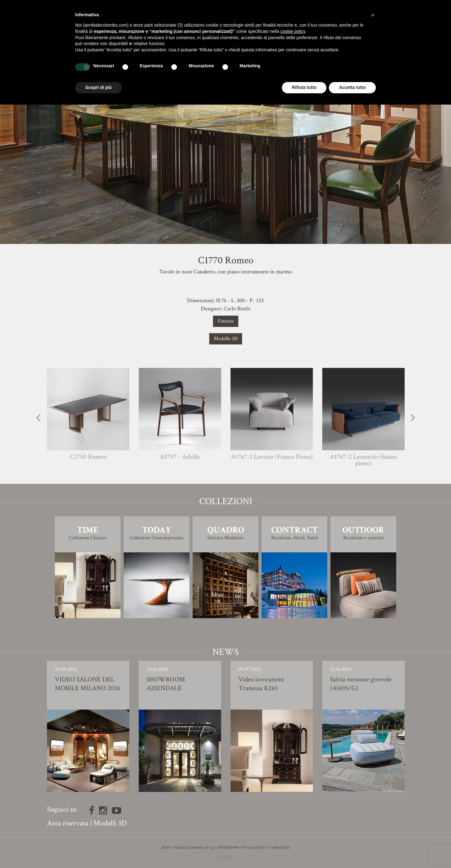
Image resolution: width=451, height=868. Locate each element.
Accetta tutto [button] (352, 87)
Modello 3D (226, 339)
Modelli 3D (110, 823)
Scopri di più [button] (98, 87)
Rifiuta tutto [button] (304, 87)
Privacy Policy (254, 847)
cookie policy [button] (293, 31)
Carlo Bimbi (237, 309)
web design (225, 858)
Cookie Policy (279, 847)
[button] (373, 15)
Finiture (226, 321)
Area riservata (68, 823)
